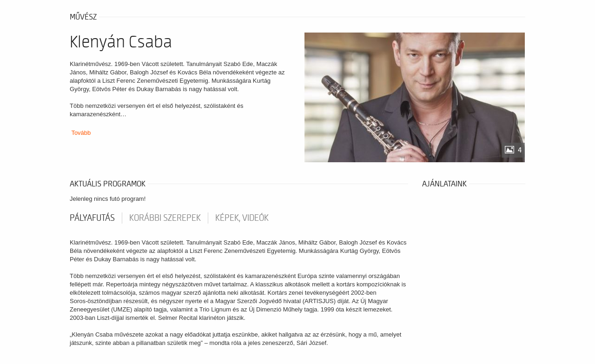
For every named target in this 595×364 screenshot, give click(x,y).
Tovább (81, 133)
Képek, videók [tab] (242, 218)
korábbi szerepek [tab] (165, 218)
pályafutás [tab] (92, 218)
